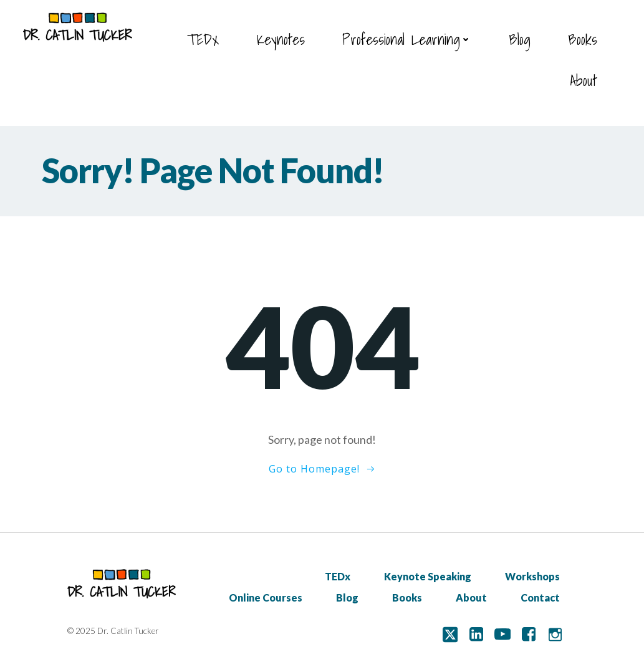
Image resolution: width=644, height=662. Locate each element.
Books (583, 39)
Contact (540, 597)
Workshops (532, 576)
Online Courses (266, 597)
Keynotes (281, 39)
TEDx (203, 39)
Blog (520, 39)
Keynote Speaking (428, 576)
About (584, 80)
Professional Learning (407, 39)
